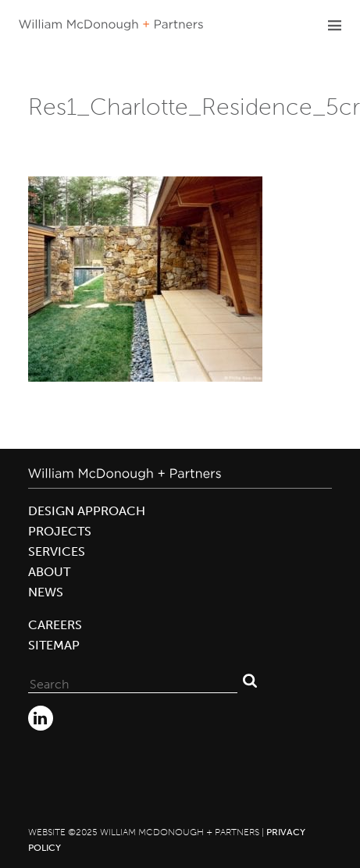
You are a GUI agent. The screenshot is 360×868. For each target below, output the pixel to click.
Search (250, 681)
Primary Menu (334, 25)
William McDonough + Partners (111, 25)
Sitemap (54, 645)
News (46, 592)
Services (57, 551)
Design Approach (87, 511)
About (49, 572)
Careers (55, 625)
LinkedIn (41, 718)
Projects (60, 531)
